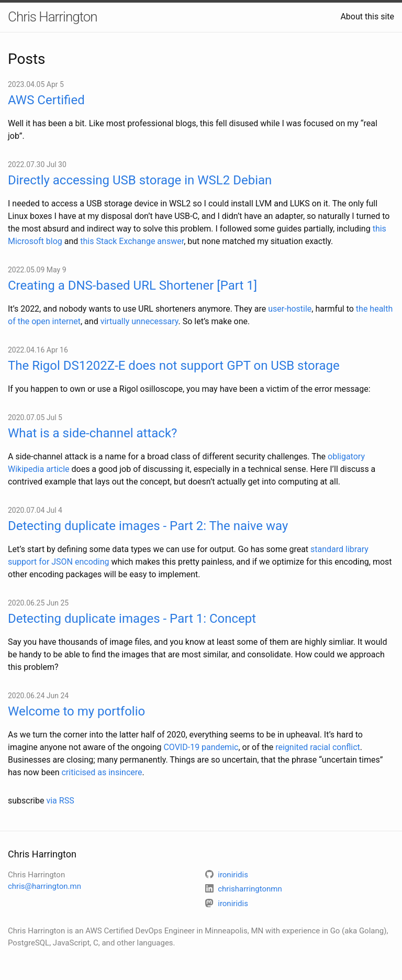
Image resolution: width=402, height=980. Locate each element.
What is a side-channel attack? (92, 433)
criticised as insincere (102, 772)
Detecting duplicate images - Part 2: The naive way (148, 526)
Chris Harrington (53, 17)
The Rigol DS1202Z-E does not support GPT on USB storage (174, 366)
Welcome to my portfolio (76, 711)
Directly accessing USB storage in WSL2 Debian (140, 180)
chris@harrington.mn (44, 886)
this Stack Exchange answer (132, 241)
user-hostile (290, 309)
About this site (367, 16)
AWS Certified (46, 100)
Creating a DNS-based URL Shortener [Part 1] (132, 285)
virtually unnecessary (139, 321)
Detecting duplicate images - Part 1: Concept (132, 619)
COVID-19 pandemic (201, 747)
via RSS (60, 801)
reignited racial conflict (318, 747)
